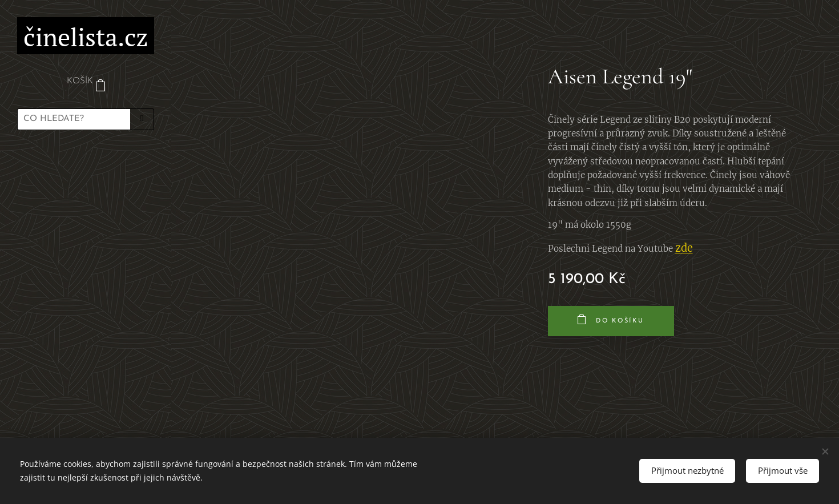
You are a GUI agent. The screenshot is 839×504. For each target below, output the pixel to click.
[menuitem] (86, 172)
